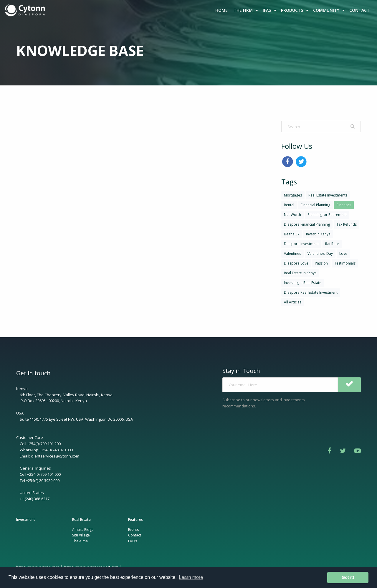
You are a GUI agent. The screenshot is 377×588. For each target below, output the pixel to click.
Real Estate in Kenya (300, 273)
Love (343, 253)
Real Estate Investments (328, 195)
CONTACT (359, 10)
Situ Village (81, 535)
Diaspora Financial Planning (307, 224)
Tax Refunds (347, 224)
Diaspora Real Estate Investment (311, 292)
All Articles (293, 302)
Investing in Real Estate (303, 283)
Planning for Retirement (327, 215)
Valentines (292, 253)
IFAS (267, 10)
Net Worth (292, 215)
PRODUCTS (292, 10)
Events (133, 530)
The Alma (80, 541)
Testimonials (345, 263)
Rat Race (332, 244)
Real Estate (81, 520)
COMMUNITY (326, 10)
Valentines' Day (320, 253)
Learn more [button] (191, 577)
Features (135, 520)
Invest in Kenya (318, 234)
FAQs (133, 541)
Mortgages (293, 195)
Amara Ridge (83, 530)
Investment (26, 520)
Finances (344, 205)
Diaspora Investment (301, 244)
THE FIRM (243, 10)
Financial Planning (315, 205)
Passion (321, 263)
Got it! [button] (348, 577)
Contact (135, 535)
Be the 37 (292, 234)
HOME (221, 10)
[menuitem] (26, 10)
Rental (289, 205)
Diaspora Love (296, 263)
